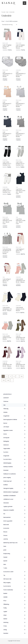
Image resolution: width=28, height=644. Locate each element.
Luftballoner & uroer (15, 499)
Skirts (5, 564)
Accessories (6, 528)
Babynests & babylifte (15, 510)
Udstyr (15, 615)
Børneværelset (15, 517)
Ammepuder (15, 438)
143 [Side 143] (4, 380)
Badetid (15, 593)
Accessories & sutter (15, 572)
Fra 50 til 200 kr (15, 586)
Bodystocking (7, 554)
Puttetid (15, 557)
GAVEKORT (6, 398)
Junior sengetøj (15, 478)
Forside (3, 12)
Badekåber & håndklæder (10, 496)
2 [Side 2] (7, 376)
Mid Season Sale (15, 579)
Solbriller (15, 597)
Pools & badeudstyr (15, 590)
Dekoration (6, 503)
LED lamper (15, 427)
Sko (15, 514)
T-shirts (5, 568)
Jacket (5, 550)
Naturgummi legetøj (15, 488)
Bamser (15, 423)
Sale (15, 405)
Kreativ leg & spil (15, 481)
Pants (5, 546)
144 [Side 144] (8, 380)
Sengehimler (15, 416)
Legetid (15, 612)
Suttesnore (15, 445)
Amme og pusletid (15, 521)
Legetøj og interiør (15, 506)
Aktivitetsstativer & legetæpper (15, 492)
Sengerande (15, 456)
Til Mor (15, 626)
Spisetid (15, 561)
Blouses (5, 532)
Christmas (6, 401)
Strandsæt (15, 470)
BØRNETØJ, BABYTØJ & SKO (15, 543)
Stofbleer (15, 485)
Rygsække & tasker (15, 430)
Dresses (5, 535)
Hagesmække (15, 449)
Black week (15, 525)
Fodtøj (15, 608)
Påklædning (15, 604)
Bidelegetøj (15, 441)
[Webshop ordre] (9, 25)
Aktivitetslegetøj (15, 463)
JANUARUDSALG (7, 394)
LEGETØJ (15, 539)
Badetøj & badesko (15, 467)
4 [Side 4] (14, 376)
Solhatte (5, 412)
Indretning (15, 622)
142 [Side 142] (21, 376)
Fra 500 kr (15, 452)
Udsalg (15, 630)
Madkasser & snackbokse (10, 474)
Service (15, 434)
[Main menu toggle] (24, 3)
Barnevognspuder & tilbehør (15, 420)
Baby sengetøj (15, 583)
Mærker (15, 619)
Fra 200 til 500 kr (15, 459)
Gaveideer (15, 633)
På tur (15, 601)
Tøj (15, 575)
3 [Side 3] (10, 376)
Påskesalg (15, 409)
